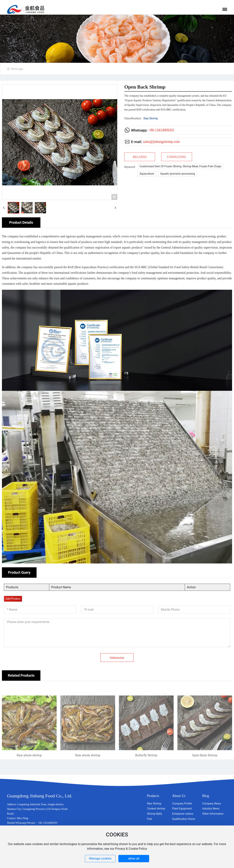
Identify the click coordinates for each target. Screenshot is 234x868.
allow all (134, 858)
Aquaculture (147, 174)
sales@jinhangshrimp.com (161, 142)
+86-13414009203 (161, 130)
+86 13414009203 (48, 823)
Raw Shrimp (151, 118)
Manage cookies (100, 858)
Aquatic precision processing (177, 174)
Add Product (13, 599)
